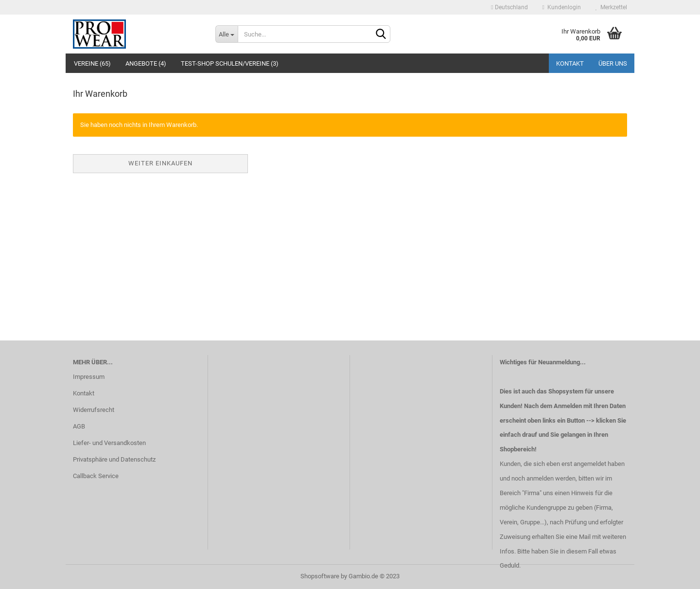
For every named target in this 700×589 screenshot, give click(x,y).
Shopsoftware (320, 576)
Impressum (89, 377)
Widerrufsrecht (94, 410)
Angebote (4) (146, 63)
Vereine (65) (92, 63)
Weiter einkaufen (160, 163)
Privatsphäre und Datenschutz (114, 459)
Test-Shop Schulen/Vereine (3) (230, 63)
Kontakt (570, 63)
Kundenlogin (562, 7)
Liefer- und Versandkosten (109, 443)
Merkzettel (611, 7)
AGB (79, 426)
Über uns (613, 63)
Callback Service (96, 476)
